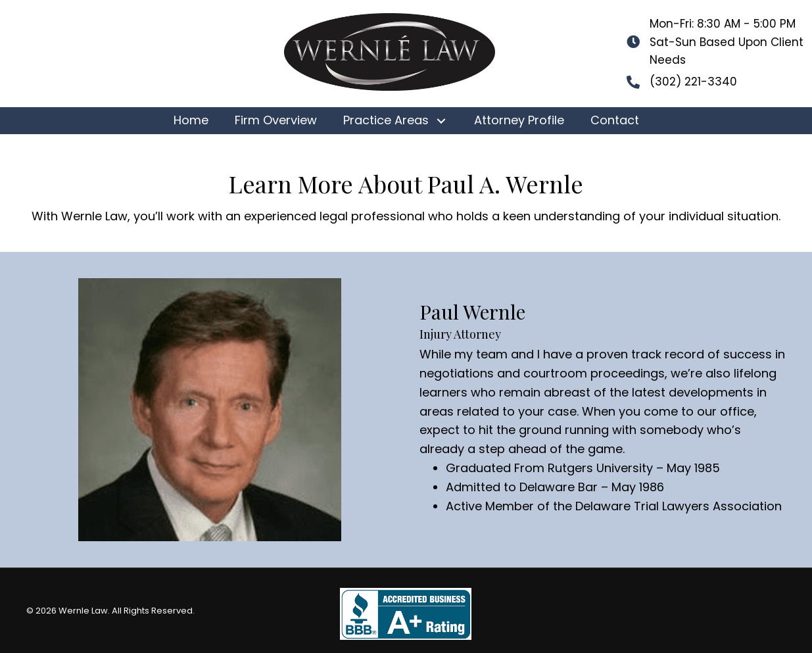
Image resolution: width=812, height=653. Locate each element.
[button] (442, 121)
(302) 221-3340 (693, 82)
